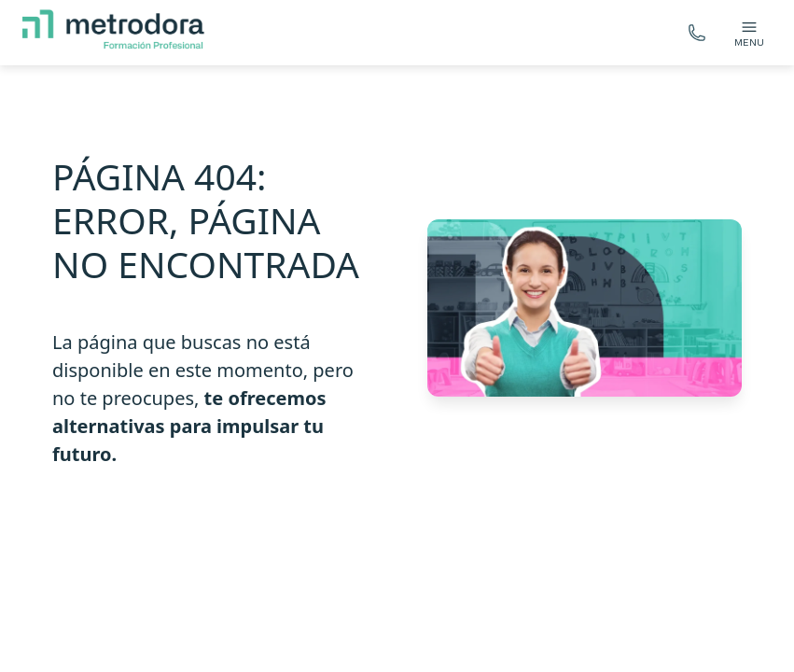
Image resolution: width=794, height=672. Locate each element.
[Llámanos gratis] (697, 33)
